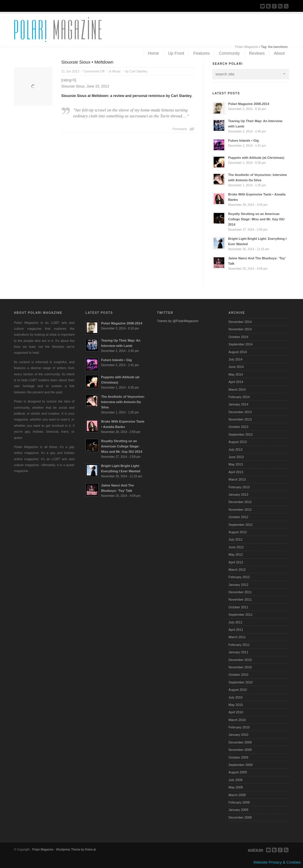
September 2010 (240, 682)
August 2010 (238, 690)
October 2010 (238, 675)
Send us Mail (262, 6)
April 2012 (236, 562)
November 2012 (240, 510)
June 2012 (236, 547)
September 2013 (240, 434)
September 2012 (240, 525)
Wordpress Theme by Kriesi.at (76, 850)
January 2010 (238, 735)
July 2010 (235, 697)
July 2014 (235, 359)
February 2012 (239, 577)
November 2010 (240, 667)
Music (116, 71)
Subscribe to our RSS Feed (280, 6)
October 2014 (238, 337)
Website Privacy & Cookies (277, 862)
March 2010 (237, 720)
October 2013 (238, 427)
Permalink (180, 129)
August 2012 (238, 532)
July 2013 (235, 450)
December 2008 (240, 817)
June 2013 (236, 457)
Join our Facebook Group (274, 6)
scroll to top (256, 850)
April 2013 (236, 472)
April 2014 (236, 382)
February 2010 (239, 727)
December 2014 (240, 322)
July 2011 (235, 622)
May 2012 (236, 555)
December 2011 (240, 592)
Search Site (286, 6)
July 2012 (235, 539)
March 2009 (237, 795)
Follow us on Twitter (268, 6)
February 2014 (239, 397)
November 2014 (240, 329)
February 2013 (239, 487)
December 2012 (240, 502)
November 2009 (240, 750)
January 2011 (238, 652)
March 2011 (237, 637)
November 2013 (240, 419)
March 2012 (237, 570)
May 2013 (236, 464)
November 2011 (240, 599)
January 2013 (238, 494)
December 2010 (240, 660)
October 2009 (238, 757)
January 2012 (238, 585)
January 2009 (238, 810)
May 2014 (236, 374)
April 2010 (236, 712)
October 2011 (238, 607)
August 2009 (238, 772)
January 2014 (238, 404)
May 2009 (236, 787)
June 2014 (236, 367)
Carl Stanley (138, 71)
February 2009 (239, 802)
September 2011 (240, 615)
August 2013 (238, 442)
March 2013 (237, 479)
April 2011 (236, 630)
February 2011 (239, 645)
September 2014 (240, 344)
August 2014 (238, 352)
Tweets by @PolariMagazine (178, 321)
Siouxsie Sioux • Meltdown (87, 62)
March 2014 (237, 389)
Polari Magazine (247, 47)
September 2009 (240, 765)
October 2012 (238, 517)
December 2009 (240, 742)
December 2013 (240, 412)
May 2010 (236, 705)
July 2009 (235, 780)
